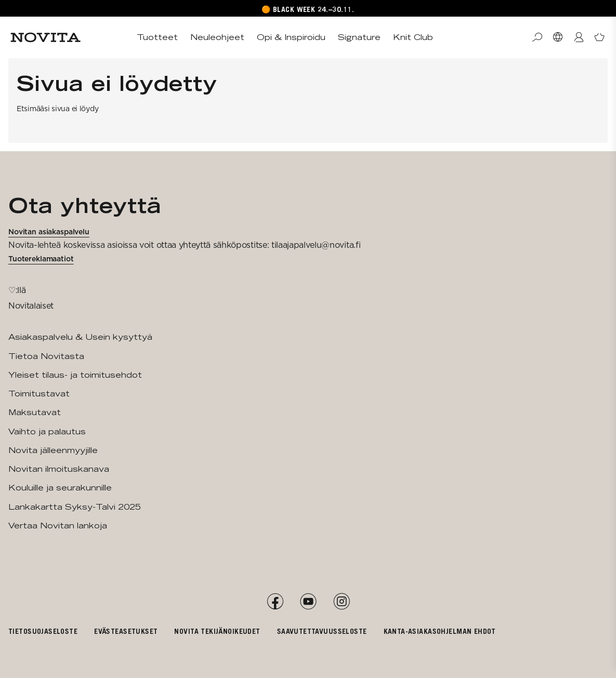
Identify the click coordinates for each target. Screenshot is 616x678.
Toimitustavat (39, 394)
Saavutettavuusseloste (322, 631)
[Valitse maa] (558, 37)
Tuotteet (157, 37)
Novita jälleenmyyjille (53, 450)
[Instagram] (342, 602)
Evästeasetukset (126, 631)
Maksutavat (35, 412)
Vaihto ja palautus (47, 431)
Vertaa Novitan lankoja (58, 526)
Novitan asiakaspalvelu (49, 232)
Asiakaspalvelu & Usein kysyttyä (80, 337)
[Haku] (537, 37)
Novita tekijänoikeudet (217, 631)
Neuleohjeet (217, 37)
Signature (359, 37)
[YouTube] (308, 602)
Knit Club (413, 37)
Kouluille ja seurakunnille (60, 488)
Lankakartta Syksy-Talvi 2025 (75, 507)
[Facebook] (275, 602)
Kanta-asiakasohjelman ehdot (440, 631)
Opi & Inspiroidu (291, 37)
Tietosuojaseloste (43, 631)
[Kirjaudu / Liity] (579, 37)
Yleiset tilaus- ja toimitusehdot (75, 375)
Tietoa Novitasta (46, 356)
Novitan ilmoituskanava (59, 469)
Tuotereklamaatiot (41, 259)
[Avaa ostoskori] (599, 37)
